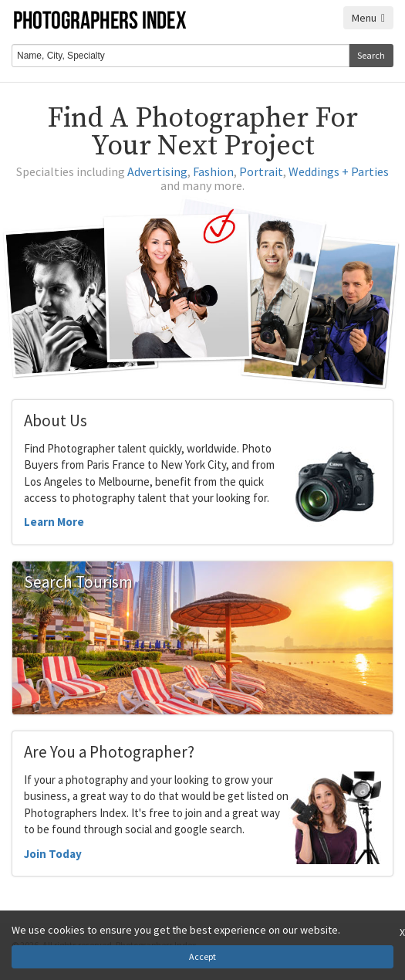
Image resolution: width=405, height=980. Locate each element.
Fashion (213, 171)
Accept (202, 956)
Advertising (157, 171)
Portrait (261, 171)
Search (371, 55)
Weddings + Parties (339, 171)
